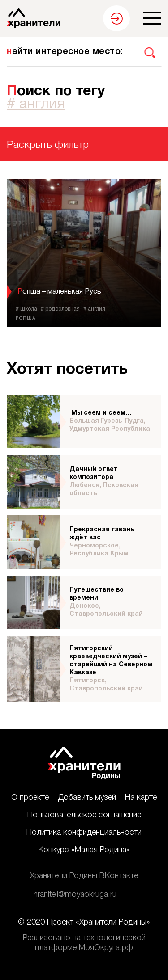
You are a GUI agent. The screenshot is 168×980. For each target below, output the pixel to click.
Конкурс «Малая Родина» (84, 850)
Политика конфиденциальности (84, 833)
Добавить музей (87, 798)
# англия (36, 104)
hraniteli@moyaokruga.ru (75, 895)
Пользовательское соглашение (84, 815)
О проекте (30, 798)
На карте (141, 798)
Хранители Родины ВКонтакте (84, 876)
